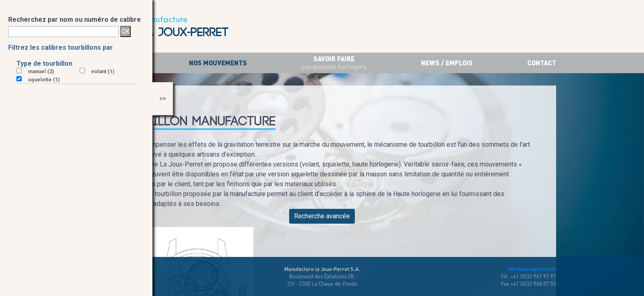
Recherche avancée (322, 216)
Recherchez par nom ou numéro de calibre (75, 20)
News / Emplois (447, 63)
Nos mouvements (218, 63)
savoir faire (334, 63)
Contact (542, 63)
